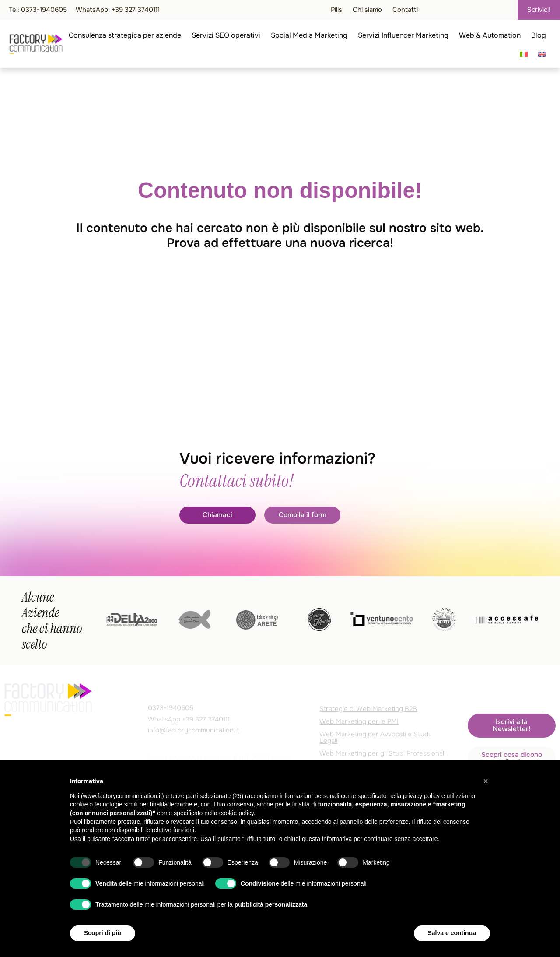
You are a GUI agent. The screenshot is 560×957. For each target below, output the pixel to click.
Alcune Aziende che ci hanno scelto (52, 621)
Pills (336, 10)
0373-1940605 (171, 708)
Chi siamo (367, 10)
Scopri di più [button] (103, 933)
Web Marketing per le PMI (359, 721)
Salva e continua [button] (452, 933)
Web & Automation (490, 35)
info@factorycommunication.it (193, 730)
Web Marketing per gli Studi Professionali (382, 753)
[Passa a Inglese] (542, 54)
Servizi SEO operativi (226, 35)
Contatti (405, 10)
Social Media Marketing (309, 35)
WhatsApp (189, 719)
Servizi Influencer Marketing (403, 35)
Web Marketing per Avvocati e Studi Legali (374, 737)
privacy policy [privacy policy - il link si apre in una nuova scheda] (421, 796)
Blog (539, 35)
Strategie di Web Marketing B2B (368, 709)
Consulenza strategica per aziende (125, 35)
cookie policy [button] (236, 813)
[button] (486, 781)
